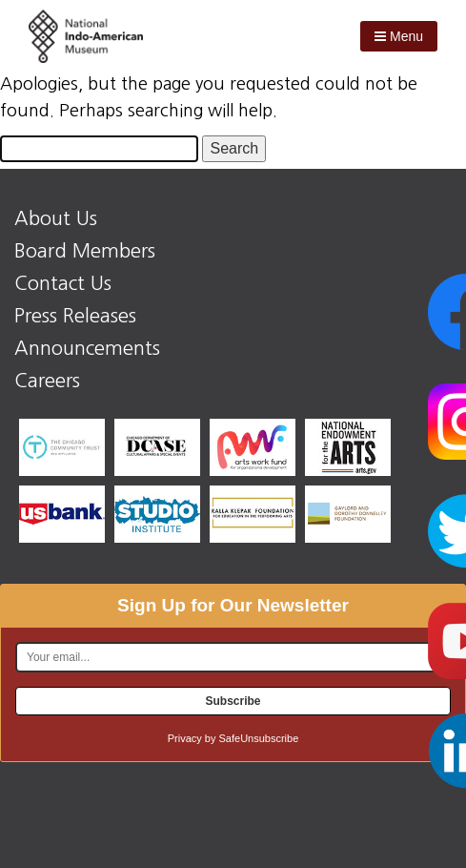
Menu (399, 36)
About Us (56, 218)
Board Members (85, 251)
